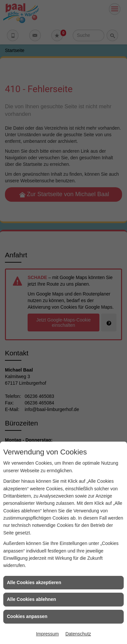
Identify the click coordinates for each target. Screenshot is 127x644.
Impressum (47, 634)
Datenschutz (78, 634)
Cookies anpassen (27, 616)
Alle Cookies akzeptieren (34, 582)
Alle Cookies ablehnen (31, 599)
